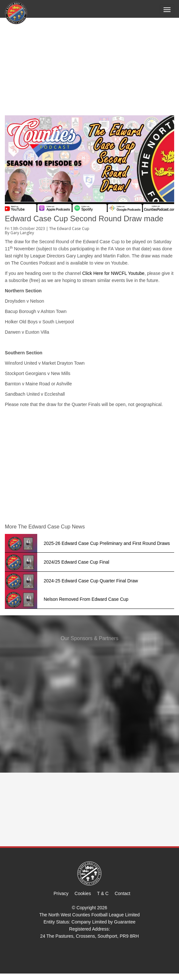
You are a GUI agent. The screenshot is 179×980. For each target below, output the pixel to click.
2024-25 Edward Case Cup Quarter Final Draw (91, 581)
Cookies (83, 893)
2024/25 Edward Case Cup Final (76, 562)
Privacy (61, 893)
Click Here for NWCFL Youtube (113, 273)
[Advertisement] (89, 67)
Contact (122, 893)
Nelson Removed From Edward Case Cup (86, 599)
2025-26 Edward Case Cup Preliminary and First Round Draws (107, 543)
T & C (103, 893)
